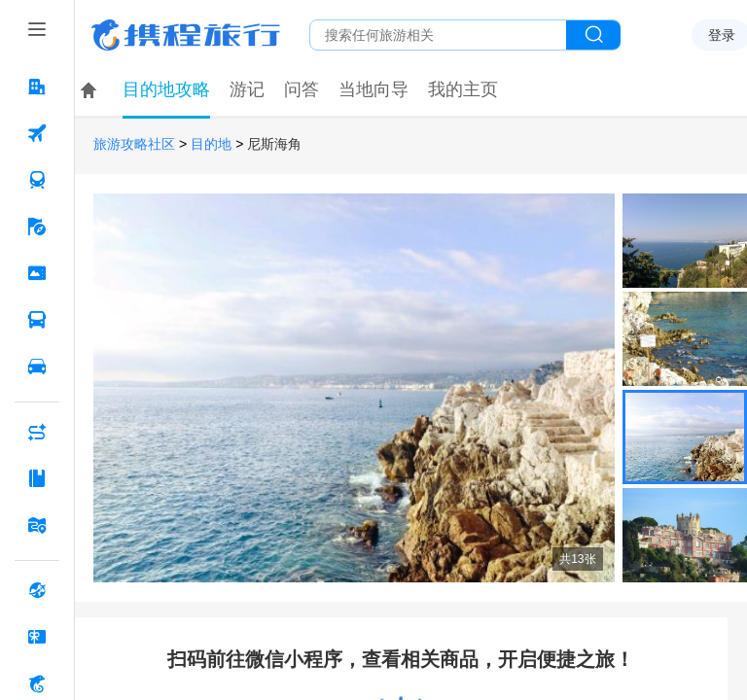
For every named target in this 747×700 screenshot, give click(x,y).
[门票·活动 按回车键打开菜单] (37, 273)
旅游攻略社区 (134, 144)
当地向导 (373, 89)
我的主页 (463, 89)
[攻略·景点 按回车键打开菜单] (37, 478)
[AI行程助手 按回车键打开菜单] (37, 432)
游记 (247, 89)
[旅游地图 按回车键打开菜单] (37, 525)
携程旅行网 (186, 35)
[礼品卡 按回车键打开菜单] (37, 637)
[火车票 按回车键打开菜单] (37, 180)
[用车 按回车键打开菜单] (37, 367)
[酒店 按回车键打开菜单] (37, 87)
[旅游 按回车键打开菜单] (37, 227)
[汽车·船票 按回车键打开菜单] (37, 320)
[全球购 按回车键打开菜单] (37, 590)
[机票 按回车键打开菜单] (37, 133)
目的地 (211, 144)
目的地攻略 (166, 89)
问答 (302, 89)
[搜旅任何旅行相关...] (438, 35)
